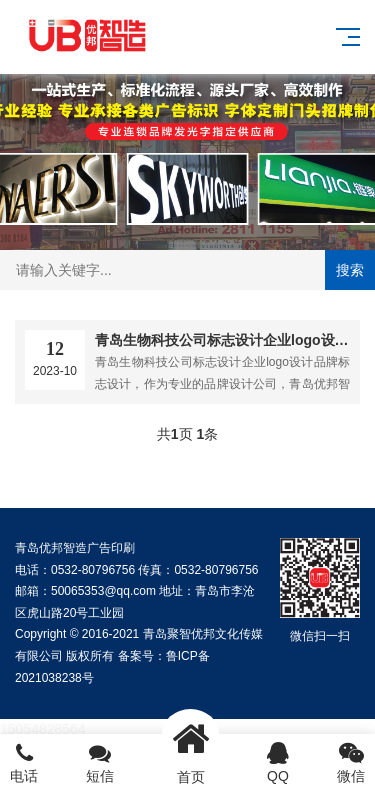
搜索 (350, 270)
